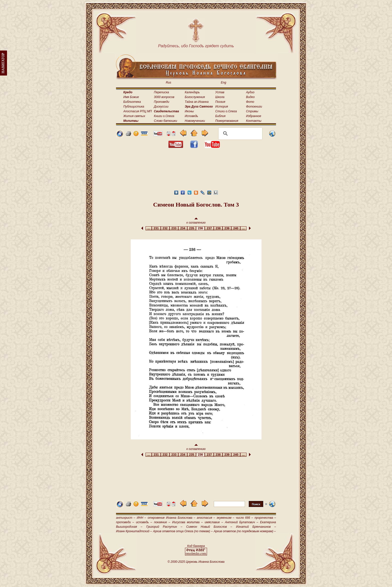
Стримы (252, 111)
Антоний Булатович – (242, 522)
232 (165, 228)
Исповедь (191, 116)
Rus (168, 83)
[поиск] (240, 134)
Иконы (189, 111)
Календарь (192, 92)
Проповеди (162, 102)
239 (227, 228)
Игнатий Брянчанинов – (256, 527)
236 (200, 228)
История (222, 107)
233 (174, 228)
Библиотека (132, 102)
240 (236, 228)
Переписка (161, 92)
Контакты (254, 121)
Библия (220, 116)
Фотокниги (254, 107)
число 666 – (244, 518)
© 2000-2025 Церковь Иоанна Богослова (196, 562)
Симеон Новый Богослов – (209, 527)
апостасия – (206, 518)
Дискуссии (161, 107)
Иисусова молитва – (188, 522)
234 (183, 228)
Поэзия (220, 102)
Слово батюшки (166, 121)
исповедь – (144, 522)
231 (156, 228)
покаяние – (162, 522)
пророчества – (265, 518)
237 (209, 228)
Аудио (250, 92)
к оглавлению (196, 221)
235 (192, 228)
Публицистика (134, 107)
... (149, 228)
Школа (220, 97)
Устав (220, 92)
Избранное (254, 116)
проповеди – (125, 522)
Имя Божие (131, 97)
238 (218, 228)
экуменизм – (225, 518)
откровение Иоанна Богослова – (171, 518)
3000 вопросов (164, 97)
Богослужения (195, 97)
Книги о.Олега (164, 116)
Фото (250, 102)
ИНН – (141, 518)
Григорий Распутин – (164, 527)
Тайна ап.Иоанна (197, 102)
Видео (250, 97)
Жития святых (134, 116)
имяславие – (214, 522)
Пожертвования (227, 121)
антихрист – (126, 518)
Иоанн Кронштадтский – (134, 531)
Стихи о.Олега (226, 111)
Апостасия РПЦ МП (137, 111)
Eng (223, 83)
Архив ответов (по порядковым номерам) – (245, 531)
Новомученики (195, 121)
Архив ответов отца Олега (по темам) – (183, 531)
